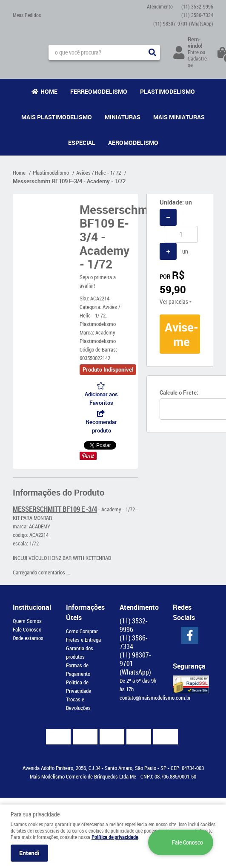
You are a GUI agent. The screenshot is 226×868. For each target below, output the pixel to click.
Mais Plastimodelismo (57, 117)
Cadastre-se (198, 62)
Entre (193, 52)
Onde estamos (28, 638)
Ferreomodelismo (99, 91)
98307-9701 (183, 23)
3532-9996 (197, 6)
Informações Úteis (85, 612)
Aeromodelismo (133, 143)
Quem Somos (27, 621)
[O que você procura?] (152, 52)
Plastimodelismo (167, 91)
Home (49, 91)
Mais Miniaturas (179, 117)
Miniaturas (123, 117)
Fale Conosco (27, 629)
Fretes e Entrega (83, 640)
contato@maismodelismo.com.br (155, 698)
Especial (82, 143)
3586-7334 (197, 15)
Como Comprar (82, 631)
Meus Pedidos (27, 15)
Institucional (32, 607)
